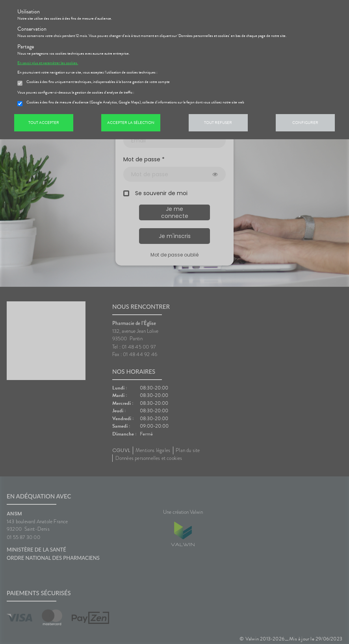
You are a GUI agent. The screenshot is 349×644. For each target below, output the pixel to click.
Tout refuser (218, 123)
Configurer (305, 123)
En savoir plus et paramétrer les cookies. (48, 63)
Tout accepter (44, 123)
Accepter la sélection (131, 123)
